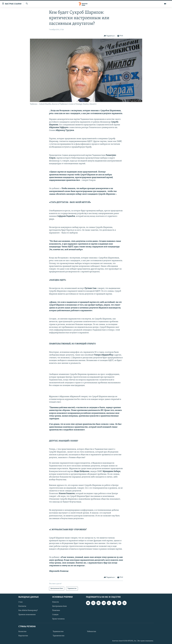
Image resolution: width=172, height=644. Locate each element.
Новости (56, 602)
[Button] (109, 36)
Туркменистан (59, 636)
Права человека (58, 619)
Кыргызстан (23, 636)
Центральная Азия (59, 606)
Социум (55, 615)
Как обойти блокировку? (28, 610)
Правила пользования (27, 615)
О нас (21, 602)
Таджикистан (58, 632)
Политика (56, 610)
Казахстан (22, 632)
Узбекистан (92, 632)
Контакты (22, 606)
